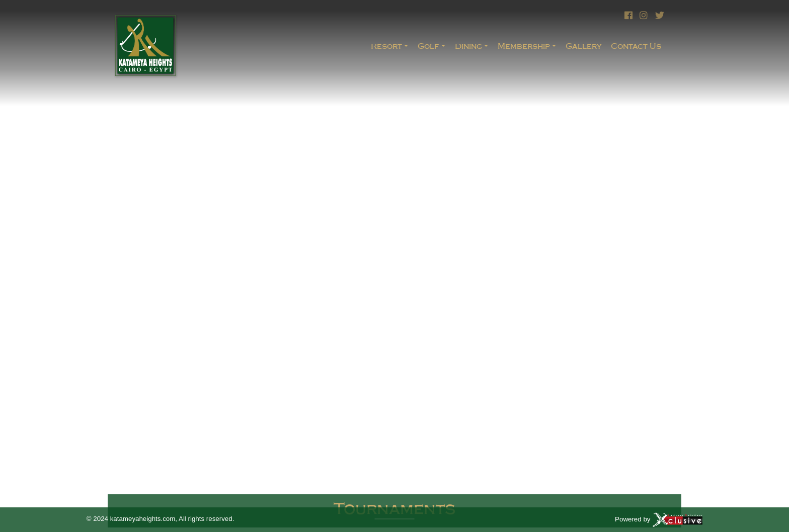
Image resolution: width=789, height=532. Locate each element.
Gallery (583, 46)
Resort (386, 46)
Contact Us (636, 46)
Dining (468, 46)
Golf (428, 46)
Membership (524, 46)
